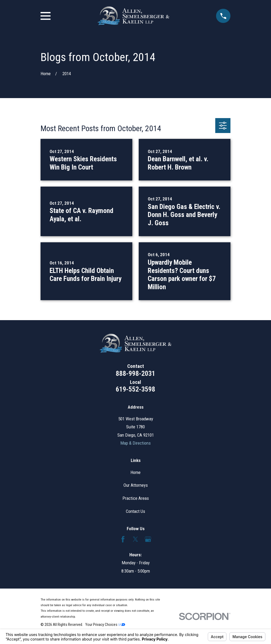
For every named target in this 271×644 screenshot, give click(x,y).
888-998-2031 (135, 373)
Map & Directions (135, 443)
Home (135, 472)
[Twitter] (135, 539)
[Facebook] (123, 539)
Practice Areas (136, 498)
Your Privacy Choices (105, 625)
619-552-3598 (135, 389)
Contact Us (135, 511)
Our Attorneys (136, 485)
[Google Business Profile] (148, 539)
